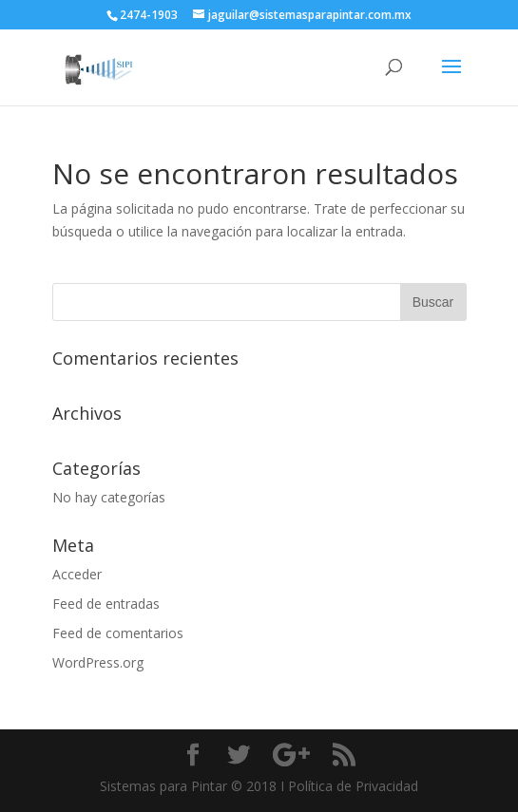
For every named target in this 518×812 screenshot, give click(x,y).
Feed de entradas (106, 604)
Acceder (77, 574)
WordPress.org (98, 662)
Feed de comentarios (118, 633)
